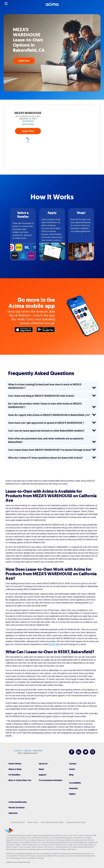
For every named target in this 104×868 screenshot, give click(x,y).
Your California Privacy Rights (52, 822)
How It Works (15, 764)
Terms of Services (18, 822)
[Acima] (52, 6)
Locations (18, 751)
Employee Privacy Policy (76, 822)
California (27, 751)
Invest (72, 769)
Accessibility (75, 783)
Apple (24, 330)
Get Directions (28, 121)
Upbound (13, 813)
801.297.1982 (54, 644)
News (41, 769)
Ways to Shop (15, 769)
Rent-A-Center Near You (20, 780)
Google (46, 330)
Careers (73, 764)
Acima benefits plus (18, 802)
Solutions (73, 788)
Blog (71, 775)
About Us (43, 764)
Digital (72, 794)
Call (28, 140)
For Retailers (14, 775)
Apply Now (24, 61)
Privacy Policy (33, 822)
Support (43, 775)
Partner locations (17, 808)
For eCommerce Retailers (51, 780)
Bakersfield (38, 751)
